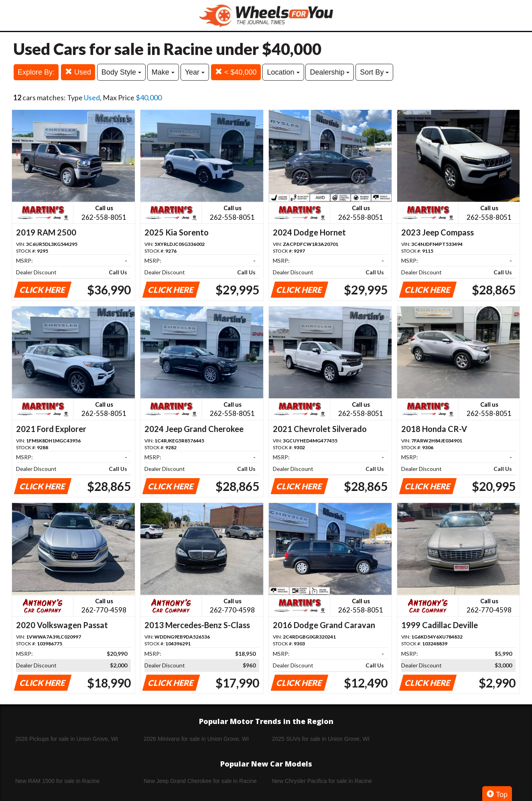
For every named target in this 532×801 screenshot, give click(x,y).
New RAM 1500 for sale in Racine (57, 781)
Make (163, 72)
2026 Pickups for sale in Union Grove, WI (67, 739)
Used (78, 72)
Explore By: (36, 72)
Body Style (121, 72)
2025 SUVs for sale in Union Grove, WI (321, 739)
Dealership (330, 72)
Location (283, 72)
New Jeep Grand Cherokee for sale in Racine (200, 781)
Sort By (374, 72)
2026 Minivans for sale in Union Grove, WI (196, 739)
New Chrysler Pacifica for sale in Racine (322, 781)
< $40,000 (236, 72)
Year (195, 72)
